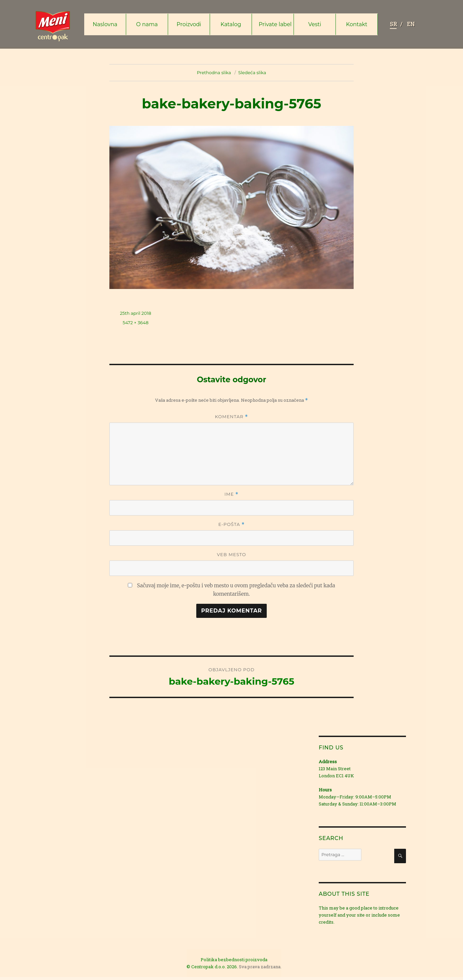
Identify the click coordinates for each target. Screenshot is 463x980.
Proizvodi (189, 24)
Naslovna (105, 24)
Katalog (231, 24)
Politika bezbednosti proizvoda (234, 960)
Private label (275, 24)
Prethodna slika (214, 72)
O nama (147, 24)
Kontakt (357, 24)
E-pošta (232, 524)
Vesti (315, 24)
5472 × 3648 (136, 323)
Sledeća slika (252, 72)
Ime (232, 494)
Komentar (232, 417)
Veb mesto (231, 554)
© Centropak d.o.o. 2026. (213, 967)
